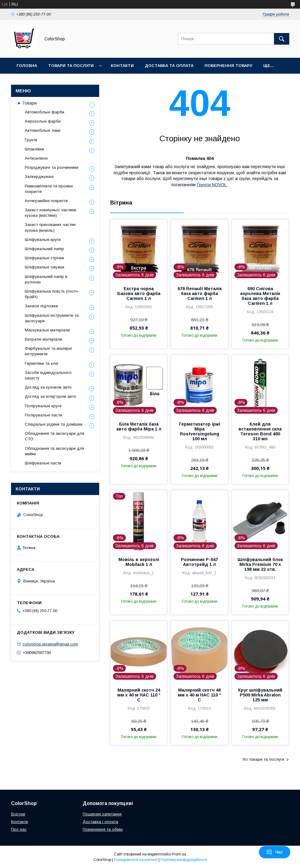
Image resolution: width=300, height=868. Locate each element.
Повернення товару (228, 66)
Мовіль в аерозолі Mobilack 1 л (139, 562)
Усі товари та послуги (263, 759)
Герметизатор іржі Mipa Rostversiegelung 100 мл (200, 431)
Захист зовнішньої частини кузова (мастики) (51, 213)
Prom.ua (179, 854)
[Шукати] (282, 39)
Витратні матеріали (43, 339)
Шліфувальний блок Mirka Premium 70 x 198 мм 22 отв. (260, 564)
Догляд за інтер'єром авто (51, 396)
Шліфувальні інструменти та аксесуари (52, 318)
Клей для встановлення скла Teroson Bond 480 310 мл (260, 431)
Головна (27, 66)
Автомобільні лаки (43, 130)
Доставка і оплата (100, 822)
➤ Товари (27, 103)
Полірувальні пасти (43, 415)
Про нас (19, 829)
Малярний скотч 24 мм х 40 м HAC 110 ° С (139, 695)
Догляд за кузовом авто (48, 387)
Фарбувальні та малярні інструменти (48, 351)
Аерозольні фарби (43, 121)
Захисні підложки (41, 306)
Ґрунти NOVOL (212, 185)
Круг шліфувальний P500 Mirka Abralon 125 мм (260, 695)
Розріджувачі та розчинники (52, 167)
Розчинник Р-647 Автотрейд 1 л (199, 562)
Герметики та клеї (42, 363)
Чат (275, 852)
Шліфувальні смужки (45, 267)
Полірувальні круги (43, 406)
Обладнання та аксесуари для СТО (54, 436)
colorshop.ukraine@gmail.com (50, 644)
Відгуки (18, 814)
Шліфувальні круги (43, 240)
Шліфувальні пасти (43, 463)
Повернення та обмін (103, 829)
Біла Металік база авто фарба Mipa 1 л (139, 427)
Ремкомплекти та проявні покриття (49, 189)
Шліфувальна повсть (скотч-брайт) (52, 294)
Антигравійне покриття (46, 201)
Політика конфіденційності (184, 860)
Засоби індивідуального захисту (48, 375)
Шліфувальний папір (44, 249)
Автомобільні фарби (45, 112)
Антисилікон (36, 158)
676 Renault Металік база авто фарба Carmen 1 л (200, 294)
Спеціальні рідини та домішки (54, 424)
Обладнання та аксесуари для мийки (54, 451)
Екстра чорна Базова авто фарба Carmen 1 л (139, 294)
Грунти (31, 140)
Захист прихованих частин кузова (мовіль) (50, 227)
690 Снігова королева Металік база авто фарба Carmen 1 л (260, 296)
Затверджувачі (39, 177)
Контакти (122, 66)
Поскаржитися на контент (136, 860)
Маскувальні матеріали (47, 330)
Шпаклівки (34, 149)
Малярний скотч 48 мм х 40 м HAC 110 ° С (199, 695)
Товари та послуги (71, 66)
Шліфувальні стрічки (44, 258)
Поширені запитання (102, 814)
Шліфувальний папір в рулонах (46, 279)
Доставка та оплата (169, 66)
